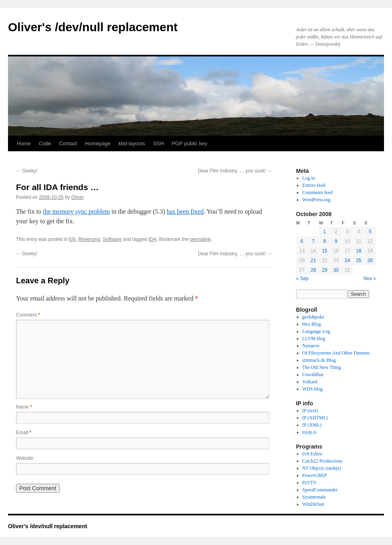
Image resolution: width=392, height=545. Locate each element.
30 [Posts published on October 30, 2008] (336, 270)
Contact (68, 143)
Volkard (310, 382)
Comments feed (318, 192)
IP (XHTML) (315, 418)
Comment (28, 315)
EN (73, 239)
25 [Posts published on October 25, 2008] (359, 260)
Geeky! (27, 171)
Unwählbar (313, 375)
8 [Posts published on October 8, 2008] (325, 241)
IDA (152, 239)
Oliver (77, 197)
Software (112, 239)
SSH (159, 143)
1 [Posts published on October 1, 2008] (325, 232)
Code (45, 143)
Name (24, 407)
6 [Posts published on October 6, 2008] (302, 241)
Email (24, 433)
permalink (200, 239)
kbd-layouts (132, 143)
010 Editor (313, 454)
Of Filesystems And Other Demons (336, 353)
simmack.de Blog (319, 360)
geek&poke (313, 317)
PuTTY (310, 483)
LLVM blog (314, 339)
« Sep (302, 279)
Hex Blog (312, 324)
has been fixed (185, 211)
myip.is (310, 432)
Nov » (370, 279)
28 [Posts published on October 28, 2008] (313, 270)
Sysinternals (314, 497)
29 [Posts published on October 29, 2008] (325, 270)
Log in (309, 178)
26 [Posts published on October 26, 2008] (370, 260)
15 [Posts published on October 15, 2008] (325, 251)
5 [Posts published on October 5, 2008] (370, 232)
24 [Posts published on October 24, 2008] (347, 260)
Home (24, 143)
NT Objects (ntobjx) (322, 468)
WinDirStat (313, 504)
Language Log (316, 331)
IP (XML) (312, 425)
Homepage (98, 143)
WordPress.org (316, 200)
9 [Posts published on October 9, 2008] (336, 241)
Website (25, 458)
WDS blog (313, 389)
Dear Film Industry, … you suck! (235, 171)
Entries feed (314, 185)
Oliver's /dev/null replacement (93, 27)
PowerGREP (315, 475)
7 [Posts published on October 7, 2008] (313, 241)
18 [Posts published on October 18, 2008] (359, 251)
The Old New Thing (322, 367)
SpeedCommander (320, 490)
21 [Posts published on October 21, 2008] (313, 260)
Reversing (89, 239)
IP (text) (310, 411)
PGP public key (189, 143)
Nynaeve (311, 346)
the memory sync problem (76, 211)
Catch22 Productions (322, 461)
